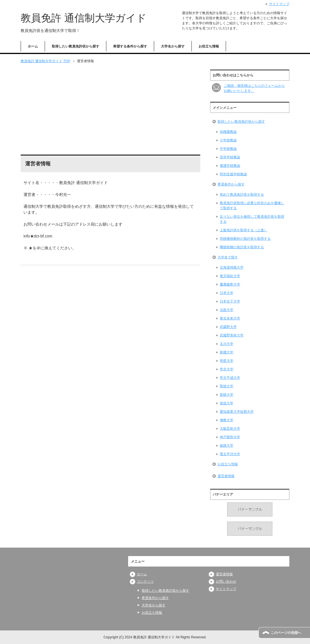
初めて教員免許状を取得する (242, 195)
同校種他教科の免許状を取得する (245, 239)
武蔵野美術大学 (232, 335)
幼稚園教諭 (228, 132)
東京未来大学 (230, 318)
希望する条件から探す (130, 46)
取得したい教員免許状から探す (76, 46)
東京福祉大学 (230, 276)
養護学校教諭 (230, 166)
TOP (45, 61)
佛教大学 (227, 420)
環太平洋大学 (230, 454)
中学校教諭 (228, 149)
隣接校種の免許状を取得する (242, 247)
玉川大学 (227, 344)
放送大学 (227, 403)
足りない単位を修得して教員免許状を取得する (252, 219)
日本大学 (227, 293)
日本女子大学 (230, 301)
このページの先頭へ (286, 633)
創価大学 (227, 352)
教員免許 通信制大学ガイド (84, 18)
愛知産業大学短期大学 (237, 412)
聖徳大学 (227, 386)
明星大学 (227, 361)
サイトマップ (226, 589)
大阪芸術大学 (230, 429)
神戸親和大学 (230, 437)
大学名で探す (228, 257)
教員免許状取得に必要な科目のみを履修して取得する (252, 206)
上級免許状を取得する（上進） (244, 230)
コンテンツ (145, 582)
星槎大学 (227, 395)
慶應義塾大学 (230, 284)
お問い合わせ (226, 582)
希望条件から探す (231, 184)
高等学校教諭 (230, 157)
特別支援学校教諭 (233, 174)
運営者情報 (226, 476)
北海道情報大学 (232, 267)
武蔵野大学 (228, 327)
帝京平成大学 (230, 378)
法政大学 (227, 310)
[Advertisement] (110, 109)
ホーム (33, 46)
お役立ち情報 (209, 46)
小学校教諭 (228, 140)
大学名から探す (173, 46)
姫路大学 (227, 446)
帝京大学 (227, 369)
